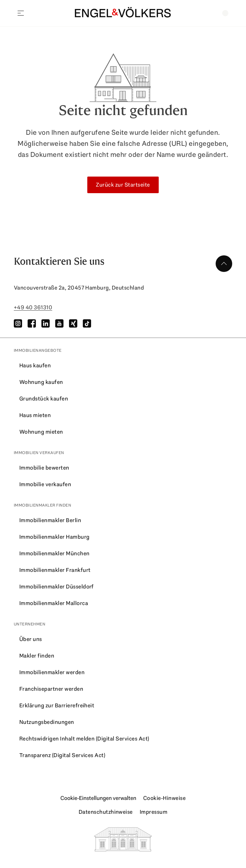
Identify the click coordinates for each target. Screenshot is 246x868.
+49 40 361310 (33, 307)
